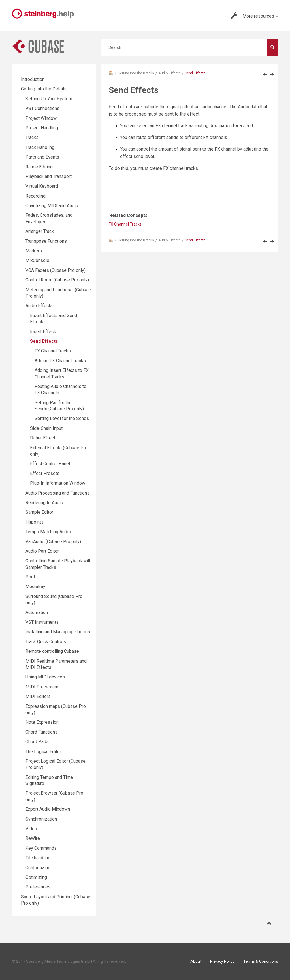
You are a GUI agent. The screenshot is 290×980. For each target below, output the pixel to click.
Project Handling (42, 128)
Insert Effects (44, 332)
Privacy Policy (222, 961)
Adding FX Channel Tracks (60, 361)
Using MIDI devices (45, 677)
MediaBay (35, 587)
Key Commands (41, 848)
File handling (38, 858)
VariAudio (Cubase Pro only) (53, 542)
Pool (30, 577)
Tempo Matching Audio (48, 532)
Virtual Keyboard (42, 186)
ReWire (33, 838)
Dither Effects (44, 438)
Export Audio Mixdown (48, 809)
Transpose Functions (46, 241)
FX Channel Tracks (125, 224)
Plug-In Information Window (58, 483)
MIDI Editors (38, 696)
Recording (36, 196)
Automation (37, 612)
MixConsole (37, 260)
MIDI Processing (42, 687)
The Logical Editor (43, 752)
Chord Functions (41, 732)
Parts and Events (42, 157)
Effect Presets (45, 473)
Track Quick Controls (46, 642)
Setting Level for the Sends (62, 418)
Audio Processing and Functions (57, 493)
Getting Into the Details (136, 73)
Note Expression (42, 722)
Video (31, 829)
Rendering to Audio (44, 503)
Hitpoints (35, 522)
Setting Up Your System (49, 99)
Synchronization (41, 819)
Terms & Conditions (261, 961)
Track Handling (40, 147)
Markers (34, 251)
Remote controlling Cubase (52, 651)
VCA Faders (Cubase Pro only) (56, 270)
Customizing (38, 868)
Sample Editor (39, 512)
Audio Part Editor (42, 551)
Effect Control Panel (50, 464)
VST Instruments (42, 622)
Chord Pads (37, 742)
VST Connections (42, 108)
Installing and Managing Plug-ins (58, 632)
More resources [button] (254, 16)
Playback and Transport (49, 176)
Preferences (38, 887)
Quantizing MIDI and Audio (52, 206)
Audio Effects (169, 73)
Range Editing (39, 167)
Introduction (33, 79)
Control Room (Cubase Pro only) (57, 280)
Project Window (41, 118)
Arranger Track (40, 231)
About (196, 961)
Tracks (32, 137)
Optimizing (36, 877)
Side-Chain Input (46, 428)
